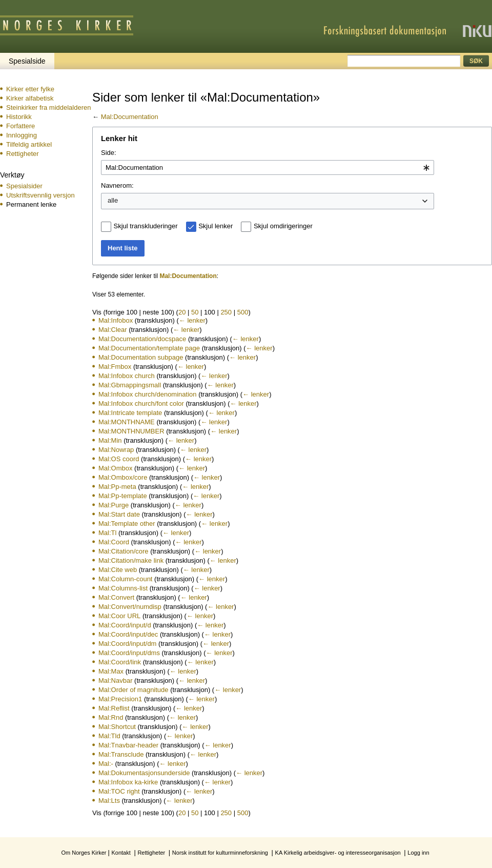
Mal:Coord (114, 542)
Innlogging (22, 135)
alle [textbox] (113, 200)
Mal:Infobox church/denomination (148, 394)
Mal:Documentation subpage (141, 357)
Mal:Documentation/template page (149, 348)
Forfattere (20, 126)
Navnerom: (117, 185)
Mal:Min (110, 440)
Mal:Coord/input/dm (127, 644)
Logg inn (418, 853)
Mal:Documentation (130, 117)
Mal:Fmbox (115, 367)
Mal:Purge (114, 505)
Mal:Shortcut (117, 727)
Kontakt (121, 853)
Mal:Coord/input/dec (128, 634)
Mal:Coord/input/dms (129, 653)
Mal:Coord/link (120, 662)
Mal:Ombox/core (123, 477)
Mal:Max (111, 671)
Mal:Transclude (121, 754)
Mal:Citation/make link (131, 560)
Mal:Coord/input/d (125, 625)
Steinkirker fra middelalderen (48, 107)
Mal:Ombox (115, 468)
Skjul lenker (216, 226)
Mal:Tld (109, 736)
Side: (109, 153)
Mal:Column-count (126, 579)
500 (243, 312)
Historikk (19, 117)
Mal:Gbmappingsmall (130, 385)
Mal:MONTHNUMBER (131, 431)
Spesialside (27, 61)
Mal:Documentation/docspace (142, 339)
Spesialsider (24, 186)
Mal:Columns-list (123, 588)
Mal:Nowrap (116, 450)
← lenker (192, 320)
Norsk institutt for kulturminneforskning (220, 853)
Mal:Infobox (116, 320)
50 (195, 312)
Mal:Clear (113, 330)
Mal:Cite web (118, 570)
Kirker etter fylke (30, 89)
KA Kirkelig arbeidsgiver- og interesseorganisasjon (338, 853)
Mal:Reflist (114, 708)
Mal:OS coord (119, 459)
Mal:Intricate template (130, 413)
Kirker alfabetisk (30, 98)
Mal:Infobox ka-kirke (128, 782)
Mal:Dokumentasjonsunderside (144, 773)
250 (226, 312)
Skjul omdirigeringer (283, 226)
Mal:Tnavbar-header (128, 745)
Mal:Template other (127, 524)
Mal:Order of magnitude (134, 690)
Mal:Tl (107, 533)
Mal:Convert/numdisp (130, 607)
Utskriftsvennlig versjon (40, 195)
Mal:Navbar (115, 680)
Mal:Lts (109, 801)
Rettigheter (23, 154)
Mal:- (106, 764)
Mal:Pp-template (123, 496)
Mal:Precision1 (120, 699)
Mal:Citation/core (124, 551)
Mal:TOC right (119, 791)
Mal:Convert (116, 597)
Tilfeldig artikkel (29, 144)
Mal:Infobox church (127, 376)
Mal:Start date (119, 514)
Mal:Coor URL (119, 616)
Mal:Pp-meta (117, 487)
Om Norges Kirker (84, 853)
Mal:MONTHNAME (127, 422)
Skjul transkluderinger (146, 226)
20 (182, 312)
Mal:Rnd (111, 717)
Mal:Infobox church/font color (141, 403)
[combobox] (268, 168)
